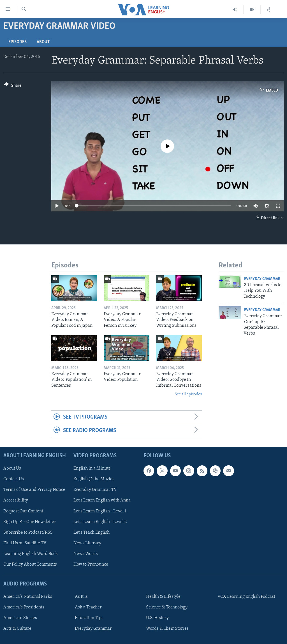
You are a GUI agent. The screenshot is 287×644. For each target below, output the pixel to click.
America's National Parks (28, 597)
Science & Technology (167, 607)
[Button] (12, 86)
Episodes (18, 42)
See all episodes (188, 394)
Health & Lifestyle (163, 597)
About (43, 42)
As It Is (81, 597)
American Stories (20, 618)
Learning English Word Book (31, 554)
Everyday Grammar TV (95, 490)
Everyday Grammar (262, 279)
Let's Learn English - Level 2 (100, 522)
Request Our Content (23, 511)
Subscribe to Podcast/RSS (28, 533)
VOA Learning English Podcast (246, 597)
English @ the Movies (94, 479)
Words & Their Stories (167, 629)
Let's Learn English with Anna (102, 501)
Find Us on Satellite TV (25, 543)
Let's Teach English (92, 533)
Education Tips (89, 618)
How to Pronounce (91, 564)
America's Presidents (24, 607)
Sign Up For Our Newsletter (30, 522)
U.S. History (157, 618)
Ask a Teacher (88, 607)
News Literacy (87, 543)
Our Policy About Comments (30, 564)
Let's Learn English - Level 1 (100, 511)
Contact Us (14, 479)
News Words (86, 554)
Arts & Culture (17, 629)
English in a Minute (92, 468)
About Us (12, 468)
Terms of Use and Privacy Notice (34, 490)
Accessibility (16, 501)
